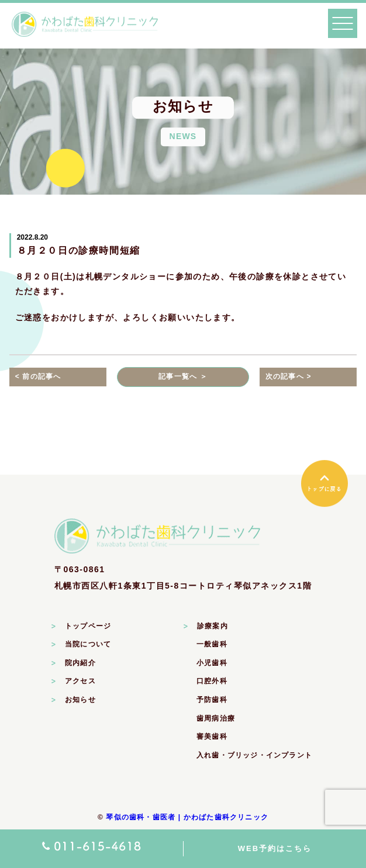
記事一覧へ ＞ (183, 376)
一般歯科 (212, 644)
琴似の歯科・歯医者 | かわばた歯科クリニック (187, 817)
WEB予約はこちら (275, 848)
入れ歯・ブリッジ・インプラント (254, 755)
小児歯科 (212, 663)
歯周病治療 (216, 718)
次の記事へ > (289, 376)
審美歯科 (212, 736)
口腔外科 (212, 681)
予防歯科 (212, 700)
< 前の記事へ (38, 376)
